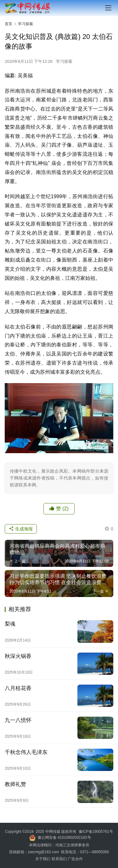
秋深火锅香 (18, 656)
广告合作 (75, 859)
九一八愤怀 (18, 720)
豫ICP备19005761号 (96, 832)
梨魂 (10, 624)
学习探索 (64, 61)
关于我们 (43, 859)
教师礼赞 (15, 784)
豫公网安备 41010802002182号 (64, 838)
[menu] (108, 8)
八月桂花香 (18, 688)
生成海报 (21, 529)
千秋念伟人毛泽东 (26, 752)
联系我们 (59, 859)
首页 (8, 24)
